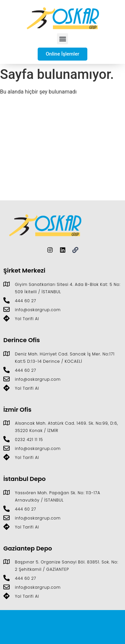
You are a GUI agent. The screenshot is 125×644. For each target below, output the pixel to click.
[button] (62, 39)
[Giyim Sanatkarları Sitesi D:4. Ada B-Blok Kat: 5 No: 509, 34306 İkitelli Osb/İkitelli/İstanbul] (62, 150)
